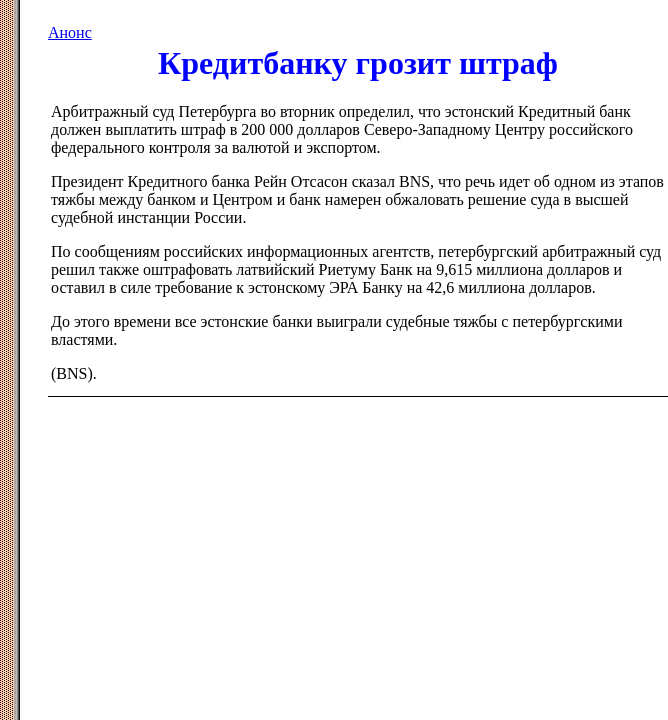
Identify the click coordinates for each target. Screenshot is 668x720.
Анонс (70, 32)
